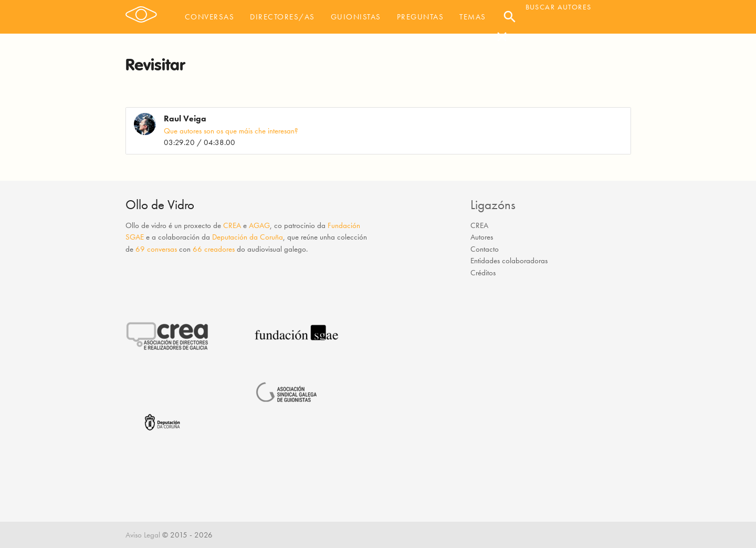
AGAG (259, 225)
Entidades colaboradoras (509, 261)
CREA (232, 225)
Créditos (483, 273)
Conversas (210, 17)
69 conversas (156, 249)
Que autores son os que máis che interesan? (231, 131)
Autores (482, 237)
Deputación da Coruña (248, 237)
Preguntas (421, 17)
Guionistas (356, 17)
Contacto (485, 249)
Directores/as (282, 17)
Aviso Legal (143, 535)
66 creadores (214, 249)
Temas (473, 17)
